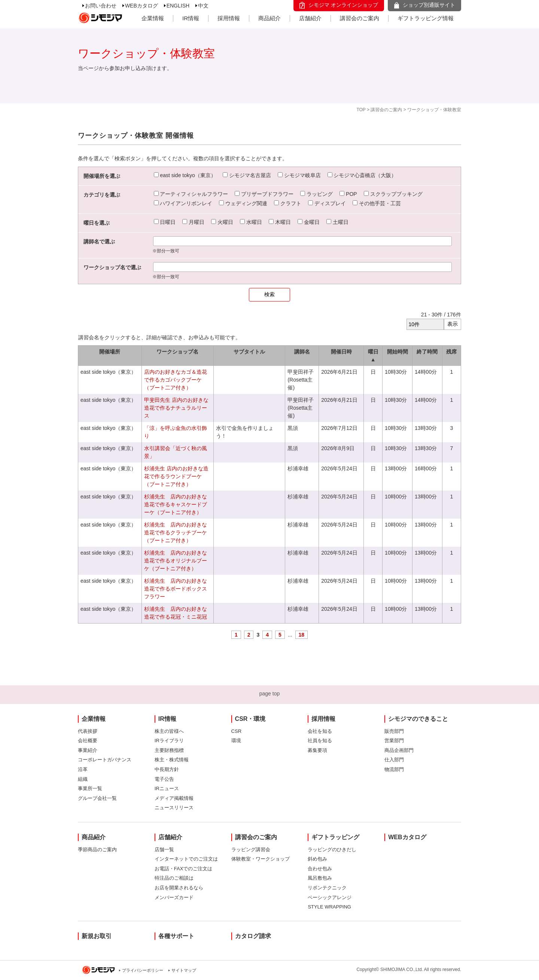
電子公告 (164, 779)
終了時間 (427, 352)
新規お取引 (97, 936)
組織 (83, 779)
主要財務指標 (169, 750)
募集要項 (317, 750)
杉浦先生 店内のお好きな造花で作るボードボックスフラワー (176, 589)
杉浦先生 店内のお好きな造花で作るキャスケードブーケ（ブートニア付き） (176, 504)
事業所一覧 (90, 788)
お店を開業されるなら (179, 888)
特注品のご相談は (174, 878)
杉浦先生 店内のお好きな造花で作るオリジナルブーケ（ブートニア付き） (176, 561)
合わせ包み (320, 869)
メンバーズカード (174, 897)
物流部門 (394, 769)
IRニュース (167, 788)
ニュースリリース (174, 808)
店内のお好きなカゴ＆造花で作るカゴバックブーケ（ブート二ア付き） (176, 380)
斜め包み (317, 859)
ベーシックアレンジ (330, 897)
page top (270, 694)
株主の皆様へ (169, 731)
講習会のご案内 (360, 18)
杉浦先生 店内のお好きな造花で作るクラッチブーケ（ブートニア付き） (176, 533)
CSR (236, 731)
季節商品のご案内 (97, 849)
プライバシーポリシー (143, 970)
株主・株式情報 (172, 760)
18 (302, 635)
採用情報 (229, 18)
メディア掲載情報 (174, 798)
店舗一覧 (164, 849)
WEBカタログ (141, 6)
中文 (203, 6)
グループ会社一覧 (97, 798)
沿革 (83, 769)
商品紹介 (269, 18)
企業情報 (153, 18)
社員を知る (320, 741)
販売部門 (394, 731)
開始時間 (398, 352)
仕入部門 (394, 760)
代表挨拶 (88, 731)
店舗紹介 (310, 18)
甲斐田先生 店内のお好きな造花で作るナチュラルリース (176, 408)
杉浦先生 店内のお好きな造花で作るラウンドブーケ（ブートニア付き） (176, 476)
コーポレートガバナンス (105, 760)
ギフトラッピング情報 (426, 18)
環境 (236, 741)
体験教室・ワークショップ (261, 859)
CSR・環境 (250, 719)
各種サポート (176, 936)
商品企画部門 (399, 750)
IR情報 (191, 18)
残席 (451, 352)
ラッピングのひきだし (332, 849)
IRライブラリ (169, 741)
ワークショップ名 (177, 352)
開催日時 (341, 352)
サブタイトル (249, 352)
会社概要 (88, 741)
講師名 (302, 352)
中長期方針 (167, 769)
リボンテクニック (327, 888)
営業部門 (394, 741)
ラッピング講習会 (251, 849)
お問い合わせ (101, 6)
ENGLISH (178, 6)
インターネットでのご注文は (186, 859)
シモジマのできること (418, 719)
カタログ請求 (253, 936)
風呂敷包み (320, 878)
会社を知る (320, 731)
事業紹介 (88, 750)
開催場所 (110, 352)
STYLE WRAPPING (329, 907)
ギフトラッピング (335, 837)
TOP (361, 110)
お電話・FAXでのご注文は (184, 869)
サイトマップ (184, 970)
